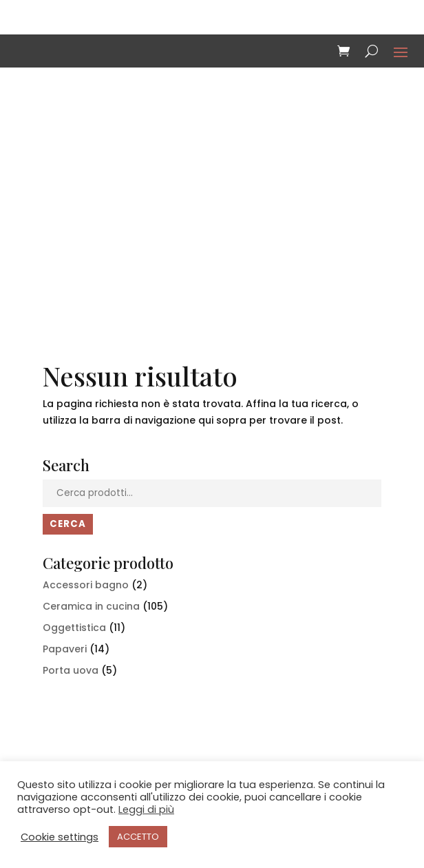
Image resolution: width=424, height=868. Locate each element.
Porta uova (71, 670)
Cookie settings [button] (60, 837)
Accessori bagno (86, 585)
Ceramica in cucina (91, 606)
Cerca (68, 524)
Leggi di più (146, 809)
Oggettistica (74, 628)
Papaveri (65, 649)
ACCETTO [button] (138, 837)
